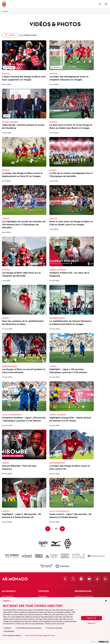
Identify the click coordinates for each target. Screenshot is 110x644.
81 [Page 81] (56, 529)
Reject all (91, 623)
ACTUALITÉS (8, 597)
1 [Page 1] (48, 529)
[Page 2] (62, 529)
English (7, 601)
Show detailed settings (12, 635)
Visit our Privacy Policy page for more (40, 635)
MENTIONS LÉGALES (84, 597)
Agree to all (92, 618)
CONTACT (43, 597)
